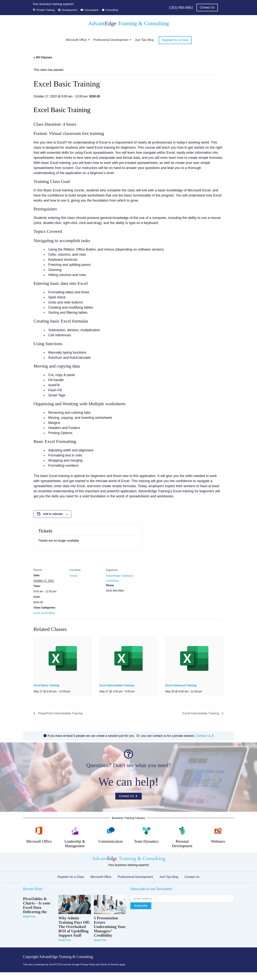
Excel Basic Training (47, 685)
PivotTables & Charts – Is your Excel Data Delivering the (37, 905)
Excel (37, 613)
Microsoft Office (77, 40)
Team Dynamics (146, 841)
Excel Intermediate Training (117, 685)
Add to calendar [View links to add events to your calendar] (53, 514)
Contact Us (205, 736)
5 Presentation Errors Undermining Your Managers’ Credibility (110, 927)
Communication (111, 841)
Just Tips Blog (144, 40)
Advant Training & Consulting (128, 23)
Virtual (73, 576)
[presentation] (63, 658)
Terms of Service (110, 964)
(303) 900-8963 (181, 8)
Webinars (218, 841)
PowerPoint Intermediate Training (60, 713)
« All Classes (43, 57)
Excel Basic (48, 613)
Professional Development (112, 40)
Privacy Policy (88, 964)
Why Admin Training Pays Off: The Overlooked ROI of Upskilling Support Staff (74, 927)
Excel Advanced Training (181, 685)
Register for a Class (71, 877)
